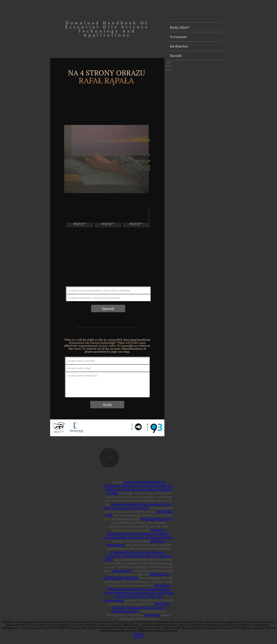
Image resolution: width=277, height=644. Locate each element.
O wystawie (178, 37)
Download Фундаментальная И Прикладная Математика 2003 (140, 607)
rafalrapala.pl (122, 571)
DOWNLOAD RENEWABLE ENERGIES (136, 576)
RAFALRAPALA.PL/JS (156, 519)
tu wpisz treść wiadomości (107, 384)
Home (138, 637)
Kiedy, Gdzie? (180, 27)
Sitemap (138, 634)
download (152, 615)
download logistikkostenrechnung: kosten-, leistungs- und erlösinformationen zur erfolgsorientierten (139, 534)
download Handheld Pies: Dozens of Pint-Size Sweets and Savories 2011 (138, 506)
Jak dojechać (179, 46)
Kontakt (176, 56)
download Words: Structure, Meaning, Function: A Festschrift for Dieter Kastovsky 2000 (138, 556)
